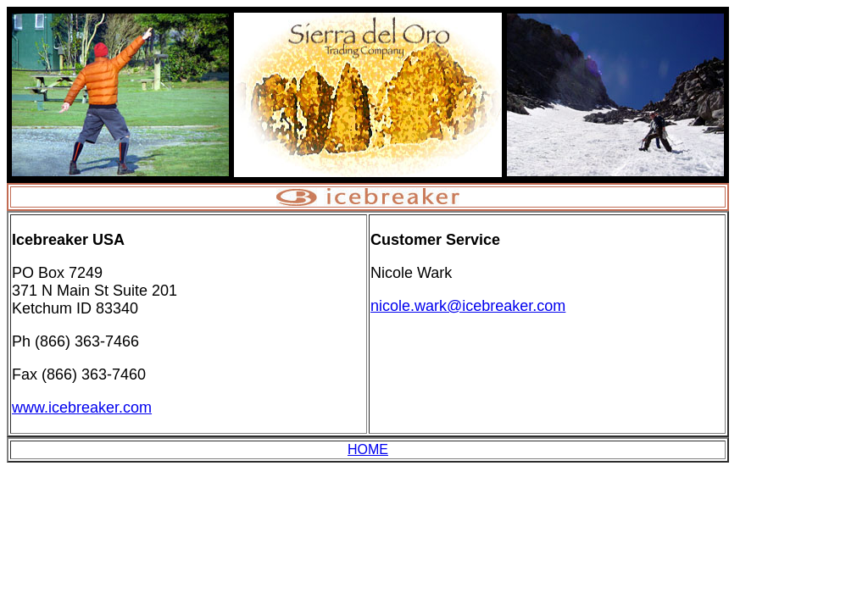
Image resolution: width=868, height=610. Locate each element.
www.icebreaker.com (82, 408)
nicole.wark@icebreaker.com (468, 306)
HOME (368, 449)
